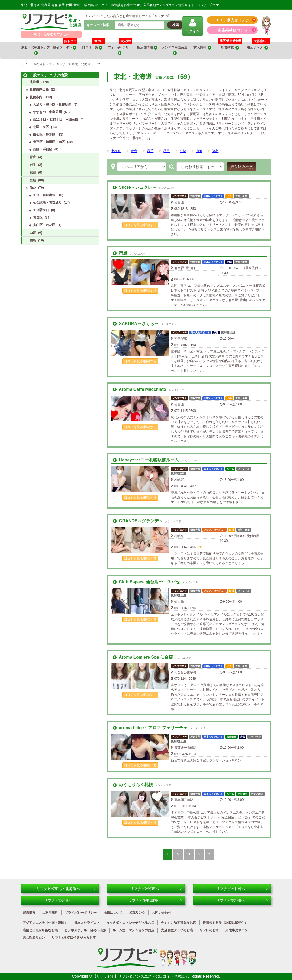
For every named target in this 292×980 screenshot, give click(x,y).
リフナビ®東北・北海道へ (66, 889)
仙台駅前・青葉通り (47, 203)
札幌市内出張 (39, 89)
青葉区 (38, 218)
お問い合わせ (161, 913)
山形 (199, 151)
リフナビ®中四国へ (155, 900)
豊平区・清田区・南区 (49, 142)
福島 (215, 151)
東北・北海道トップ (36, 50)
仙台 (33, 188)
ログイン (193, 26)
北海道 (116, 151)
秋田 (167, 151)
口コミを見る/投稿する (140, 225)
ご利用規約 (50, 913)
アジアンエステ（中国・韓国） (45, 923)
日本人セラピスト (87, 923)
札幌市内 (36, 97)
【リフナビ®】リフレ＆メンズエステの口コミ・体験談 (139, 976)
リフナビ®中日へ (242, 889)
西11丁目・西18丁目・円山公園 (56, 120)
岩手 (150, 151)
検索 (176, 25)
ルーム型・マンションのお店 (133, 930)
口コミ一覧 (93, 46)
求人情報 (202, 48)
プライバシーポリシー (81, 913)
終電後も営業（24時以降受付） (225, 923)
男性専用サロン (237, 930)
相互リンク (258, 46)
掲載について (113, 913)
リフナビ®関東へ (156, 889)
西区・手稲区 (43, 149)
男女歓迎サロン (34, 938)
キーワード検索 (98, 25)
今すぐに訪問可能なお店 (179, 923)
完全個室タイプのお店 (177, 930)
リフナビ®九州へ (242, 900)
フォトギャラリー (120, 48)
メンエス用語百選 (175, 50)
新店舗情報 (147, 48)
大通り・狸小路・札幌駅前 (52, 105)
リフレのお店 (209, 930)
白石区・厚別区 (44, 134)
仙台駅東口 (41, 210)
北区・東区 (41, 127)
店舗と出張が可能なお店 (40, 930)
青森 (134, 151)
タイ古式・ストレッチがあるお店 (130, 923)
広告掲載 (230, 48)
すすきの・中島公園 (47, 112)
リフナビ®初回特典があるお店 (74, 938)
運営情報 (29, 913)
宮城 (183, 151)
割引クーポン (65, 46)
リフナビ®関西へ (70, 900)
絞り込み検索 (242, 167)
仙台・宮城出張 (44, 195)
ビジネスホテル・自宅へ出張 (85, 930)
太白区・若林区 (44, 225)
